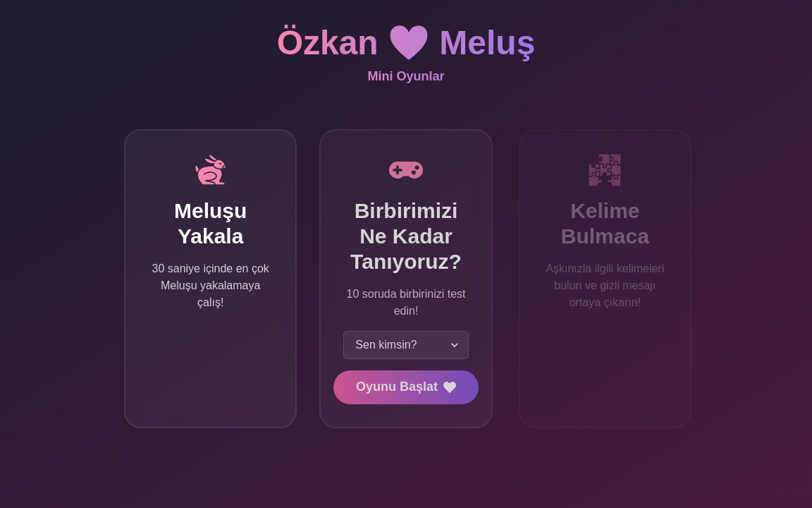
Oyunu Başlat (406, 387)
